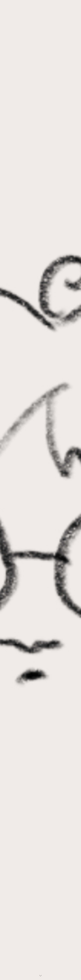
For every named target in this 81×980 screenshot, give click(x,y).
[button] (40, 976)
